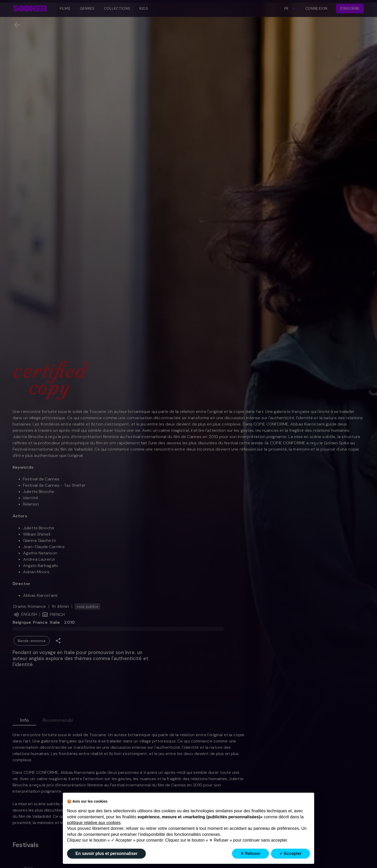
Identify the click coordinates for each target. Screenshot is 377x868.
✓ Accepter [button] (290, 853)
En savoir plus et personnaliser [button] (106, 853)
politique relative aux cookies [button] (94, 823)
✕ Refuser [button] (250, 853)
